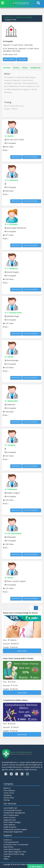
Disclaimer (8, 795)
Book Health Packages (12, 822)
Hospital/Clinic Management (14, 813)
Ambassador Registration (13, 832)
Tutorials (7, 856)
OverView (7, 68)
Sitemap (7, 800)
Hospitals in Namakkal (24, 17)
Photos (25, 68)
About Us (7, 788)
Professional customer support (15, 829)
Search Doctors (9, 817)
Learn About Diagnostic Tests (15, 852)
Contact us (8, 840)
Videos (6, 859)
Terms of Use (9, 793)
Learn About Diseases (12, 849)
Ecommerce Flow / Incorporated (16, 844)
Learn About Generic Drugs (14, 854)
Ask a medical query (11, 815)
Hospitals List (9, 17)
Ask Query (22, 59)
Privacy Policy (9, 798)
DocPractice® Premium (13, 810)
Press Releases (9, 790)
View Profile (16, 157)
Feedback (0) (35, 68)
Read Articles (8, 847)
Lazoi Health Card (10, 808)
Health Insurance (10, 827)
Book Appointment (32, 157)
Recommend (9, 59)
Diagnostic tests (10, 820)
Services (16, 68)
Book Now (22, 651)
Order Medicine (9, 825)
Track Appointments (11, 842)
